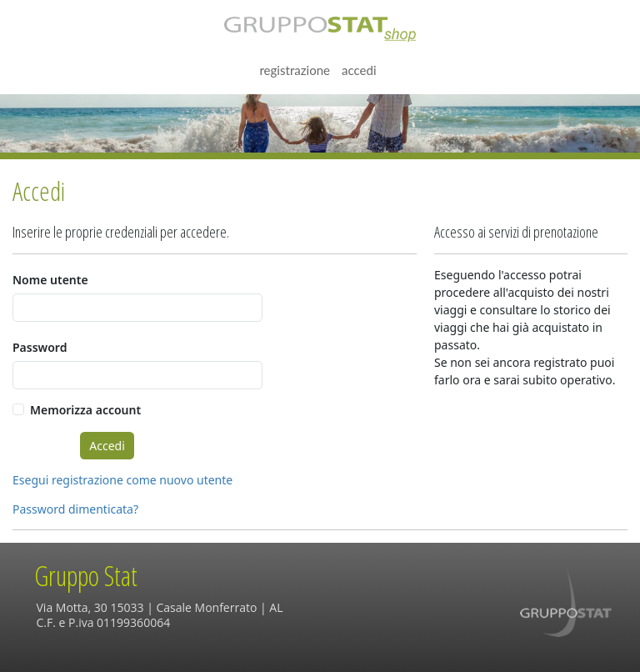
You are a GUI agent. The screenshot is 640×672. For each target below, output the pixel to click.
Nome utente (50, 280)
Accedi (359, 70)
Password (40, 347)
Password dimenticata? (75, 509)
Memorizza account (85, 410)
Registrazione (295, 70)
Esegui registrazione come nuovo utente (122, 480)
